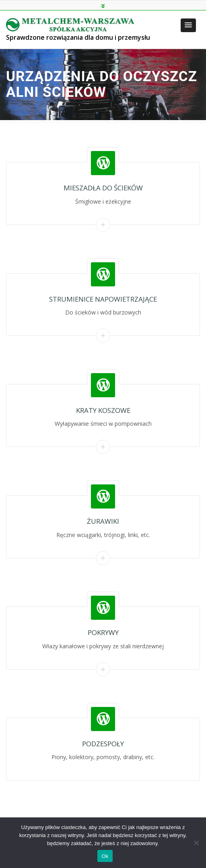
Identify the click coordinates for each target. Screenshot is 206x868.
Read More (103, 225)
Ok (105, 856)
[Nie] (196, 843)
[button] (188, 25)
